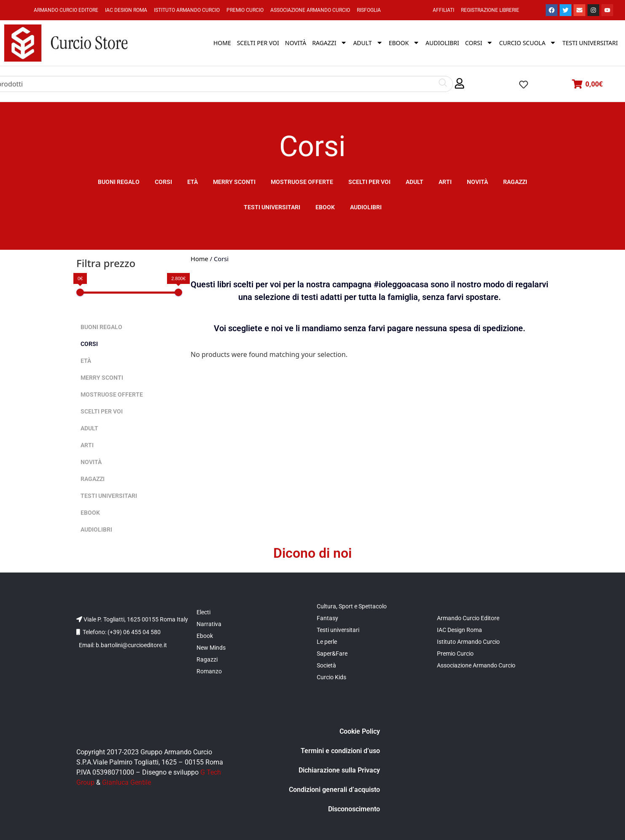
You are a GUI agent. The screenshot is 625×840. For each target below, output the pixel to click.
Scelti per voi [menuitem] (258, 43)
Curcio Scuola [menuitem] (528, 43)
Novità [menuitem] (296, 43)
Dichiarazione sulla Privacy (339, 770)
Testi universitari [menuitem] (590, 43)
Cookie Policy (360, 731)
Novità (477, 182)
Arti (445, 182)
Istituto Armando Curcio (187, 10)
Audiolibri (366, 207)
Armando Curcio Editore (66, 10)
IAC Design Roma (126, 10)
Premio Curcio (245, 10)
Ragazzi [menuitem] (330, 43)
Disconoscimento (354, 809)
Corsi (163, 182)
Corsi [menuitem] (479, 43)
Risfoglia (369, 10)
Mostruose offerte (302, 182)
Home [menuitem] (222, 43)
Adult (415, 182)
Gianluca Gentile (127, 782)
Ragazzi (515, 182)
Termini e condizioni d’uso (340, 751)
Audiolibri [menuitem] (442, 43)
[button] (459, 84)
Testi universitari (272, 207)
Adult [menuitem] (368, 43)
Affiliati (443, 10)
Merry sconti (234, 182)
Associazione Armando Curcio (310, 10)
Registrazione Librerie (490, 10)
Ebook (325, 207)
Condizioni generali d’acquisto (334, 790)
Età (193, 182)
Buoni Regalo (119, 182)
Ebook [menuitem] (404, 43)
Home (199, 259)
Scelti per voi (369, 182)
